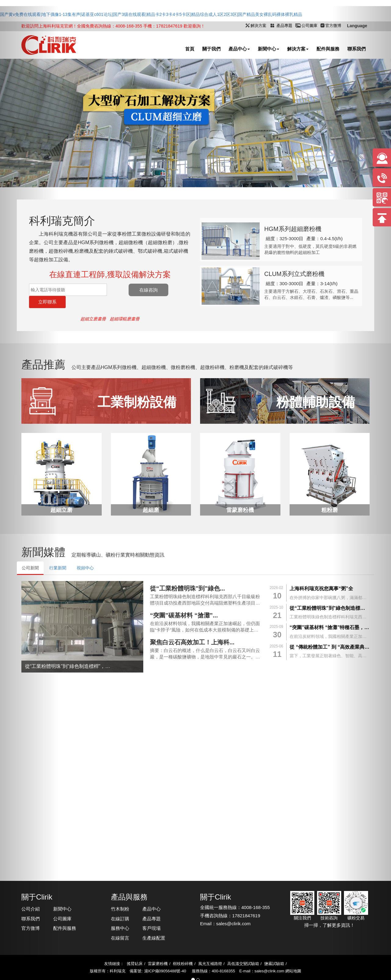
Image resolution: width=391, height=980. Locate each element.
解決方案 (298, 49)
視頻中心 (85, 556)
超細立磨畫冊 (93, 307)
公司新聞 (30, 556)
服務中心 (120, 916)
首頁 (190, 49)
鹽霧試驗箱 (274, 951)
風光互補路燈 (210, 951)
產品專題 (152, 906)
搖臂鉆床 (135, 951)
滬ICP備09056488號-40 (165, 959)
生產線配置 (154, 926)
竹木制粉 (120, 897)
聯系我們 (31, 906)
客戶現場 (152, 916)
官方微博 (31, 916)
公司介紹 (31, 897)
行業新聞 (58, 556)
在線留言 (120, 926)
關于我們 (211, 49)
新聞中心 (269, 49)
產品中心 (239, 49)
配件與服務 (328, 49)
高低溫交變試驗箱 (243, 951)
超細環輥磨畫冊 (125, 307)
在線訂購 (120, 906)
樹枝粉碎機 (183, 951)
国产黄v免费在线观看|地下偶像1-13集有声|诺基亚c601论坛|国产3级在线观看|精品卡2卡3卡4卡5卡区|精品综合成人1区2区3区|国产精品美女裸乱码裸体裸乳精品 (151, 14)
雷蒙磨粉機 (158, 951)
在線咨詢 (169, 290)
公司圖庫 (62, 906)
